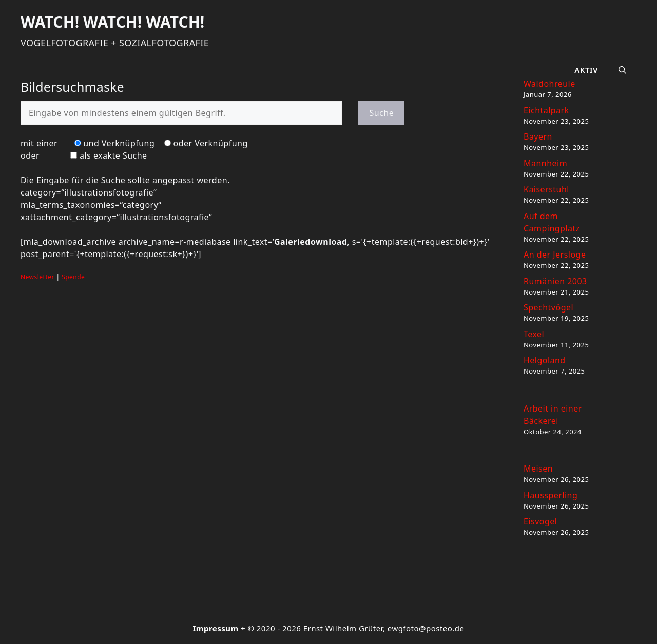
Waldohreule (549, 84)
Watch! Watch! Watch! (112, 22)
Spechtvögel (548, 307)
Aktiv (586, 70)
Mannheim (545, 163)
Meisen (538, 469)
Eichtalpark (546, 110)
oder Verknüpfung (211, 143)
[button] (622, 70)
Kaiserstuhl (546, 189)
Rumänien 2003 (555, 281)
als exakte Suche (113, 155)
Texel (534, 334)
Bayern (538, 136)
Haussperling (550, 495)
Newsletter (37, 277)
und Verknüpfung (119, 143)
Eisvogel (540, 521)
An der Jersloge (555, 255)
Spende (73, 277)
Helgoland (545, 360)
